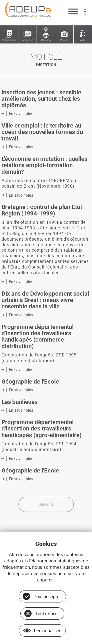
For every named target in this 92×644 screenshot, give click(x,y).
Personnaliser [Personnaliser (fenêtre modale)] (47, 631)
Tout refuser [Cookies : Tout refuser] (47, 613)
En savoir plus (21, 114)
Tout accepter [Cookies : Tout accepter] (47, 596)
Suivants (46, 504)
